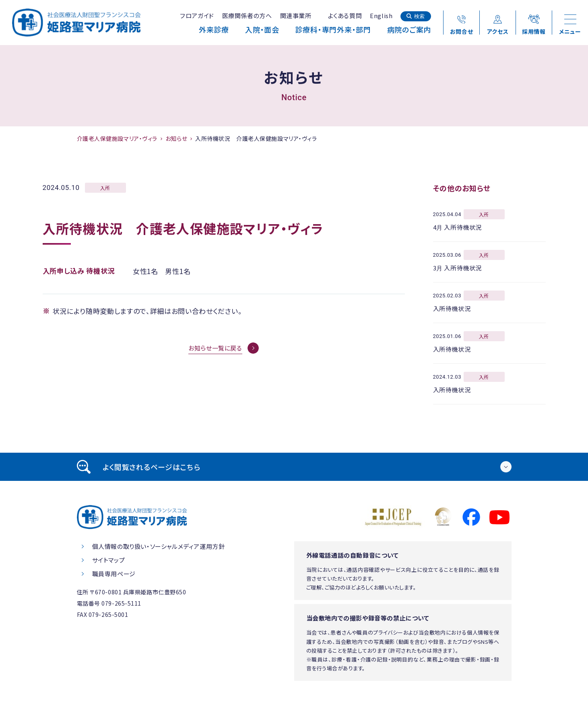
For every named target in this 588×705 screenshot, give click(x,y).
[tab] (294, 467)
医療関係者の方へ (247, 15)
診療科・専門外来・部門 (333, 29)
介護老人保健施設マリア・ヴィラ (117, 138)
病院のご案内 (409, 29)
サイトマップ (109, 560)
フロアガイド (197, 15)
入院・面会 (262, 29)
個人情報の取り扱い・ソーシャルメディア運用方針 (159, 546)
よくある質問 (345, 15)
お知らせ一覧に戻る (215, 348)
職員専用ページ (114, 574)
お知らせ (176, 138)
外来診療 (214, 29)
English (381, 15)
